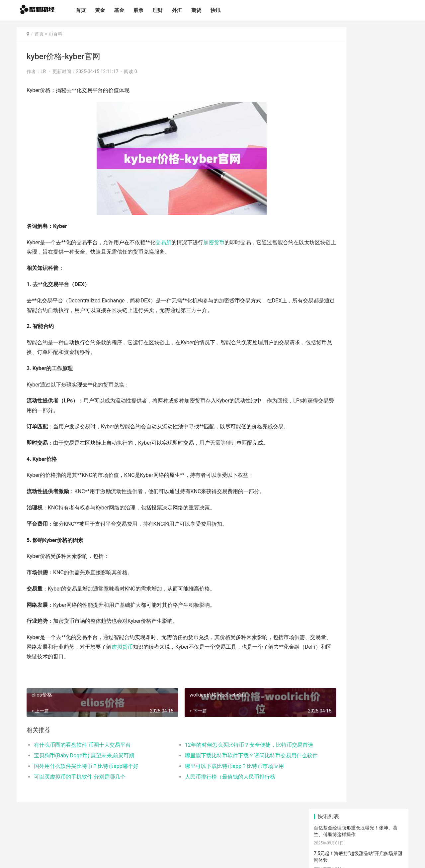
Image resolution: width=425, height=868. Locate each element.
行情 (384, 541)
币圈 (377, 525)
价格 (327, 550)
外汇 (187, 10)
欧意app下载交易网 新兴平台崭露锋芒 (353, 350)
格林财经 (67, 857)
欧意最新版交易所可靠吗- (340, 376)
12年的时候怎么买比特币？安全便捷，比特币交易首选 (221, 745)
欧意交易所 (373, 499)
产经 (331, 558)
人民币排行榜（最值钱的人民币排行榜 (208, 777)
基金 (129, 10)
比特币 (348, 525)
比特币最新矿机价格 (335, 299)
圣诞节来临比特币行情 (337, 325)
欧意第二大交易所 (332, 401)
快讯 (226, 10)
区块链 (330, 516)
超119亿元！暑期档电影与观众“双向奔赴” (357, 225)
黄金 (110, 10)
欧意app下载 (361, 550)
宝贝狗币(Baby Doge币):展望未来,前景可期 (84, 756)
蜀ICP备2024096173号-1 (122, 857)
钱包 (327, 541)
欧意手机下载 (337, 508)
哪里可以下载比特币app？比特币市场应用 (212, 766)
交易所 (163, 242)
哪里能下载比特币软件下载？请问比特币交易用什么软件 (221, 756)
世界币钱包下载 (330, 453)
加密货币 (214, 242)
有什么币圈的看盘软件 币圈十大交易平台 (82, 745)
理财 (168, 10)
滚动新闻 (359, 558)
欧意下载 (333, 499)
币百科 (55, 34)
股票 (149, 10)
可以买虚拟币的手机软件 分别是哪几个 (80, 777)
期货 (207, 10)
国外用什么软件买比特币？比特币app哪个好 (86, 766)
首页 (91, 10)
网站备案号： (87, 857)
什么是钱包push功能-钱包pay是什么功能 (356, 273)
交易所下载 (334, 533)
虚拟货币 (165, 647)
